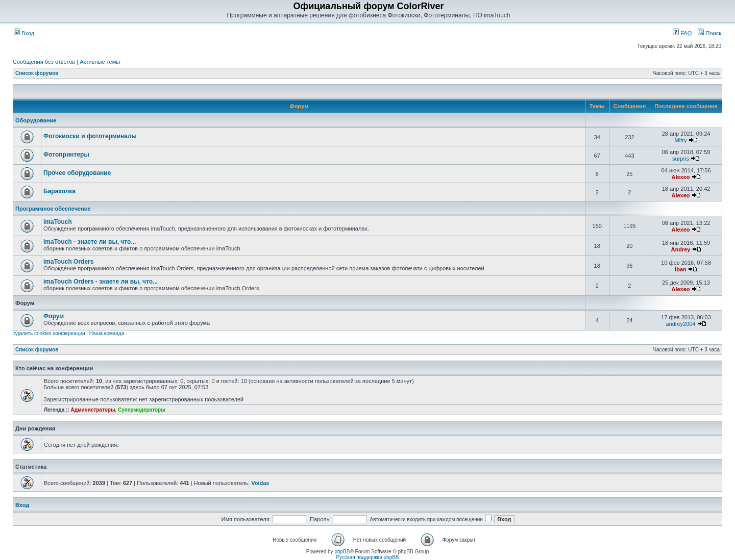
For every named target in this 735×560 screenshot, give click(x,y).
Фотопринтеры (66, 155)
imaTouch (58, 222)
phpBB (342, 552)
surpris (681, 159)
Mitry (681, 140)
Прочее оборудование (77, 173)
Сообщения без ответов (44, 62)
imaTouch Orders (68, 262)
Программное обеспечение (53, 209)
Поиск (709, 33)
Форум (54, 316)
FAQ (682, 33)
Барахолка (59, 191)
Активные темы (100, 62)
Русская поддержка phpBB (367, 557)
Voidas (260, 483)
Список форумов (37, 73)
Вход (24, 33)
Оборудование (36, 120)
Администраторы (93, 410)
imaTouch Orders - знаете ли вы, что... (101, 282)
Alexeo (680, 177)
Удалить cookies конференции (49, 333)
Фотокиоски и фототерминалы (90, 136)
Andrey (681, 249)
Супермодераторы (142, 410)
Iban (681, 269)
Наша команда (107, 333)
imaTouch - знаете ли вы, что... (90, 242)
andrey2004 (680, 324)
